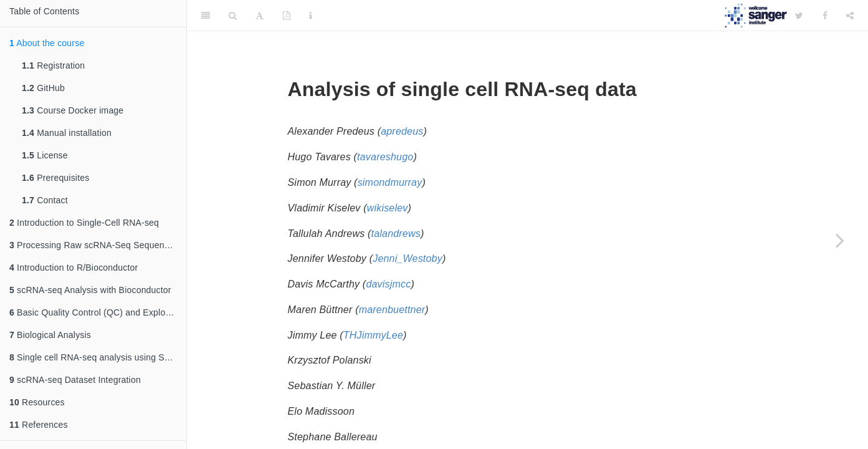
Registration (53, 65)
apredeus (402, 131)
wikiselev (388, 208)
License (45, 155)
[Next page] (840, 240)
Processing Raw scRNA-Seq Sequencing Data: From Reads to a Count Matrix (98, 245)
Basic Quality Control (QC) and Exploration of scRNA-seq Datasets (98, 312)
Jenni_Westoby (408, 258)
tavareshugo (385, 157)
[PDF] (287, 16)
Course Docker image (73, 110)
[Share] (850, 16)
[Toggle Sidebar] (206, 16)
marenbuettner (392, 310)
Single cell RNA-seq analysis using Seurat (97, 357)
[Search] (233, 16)
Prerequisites (55, 178)
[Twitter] (799, 16)
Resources (37, 402)
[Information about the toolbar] (311, 16)
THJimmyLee (373, 335)
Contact (45, 200)
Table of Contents (44, 11)
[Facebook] (825, 16)
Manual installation (67, 133)
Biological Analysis (50, 335)
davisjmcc (388, 284)
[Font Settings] (260, 16)
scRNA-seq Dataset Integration (75, 380)
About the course (47, 43)
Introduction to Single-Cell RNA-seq (84, 223)
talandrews (396, 234)
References (39, 425)
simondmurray (390, 182)
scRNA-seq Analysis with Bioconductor (90, 290)
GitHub (43, 88)
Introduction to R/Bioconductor (74, 268)
